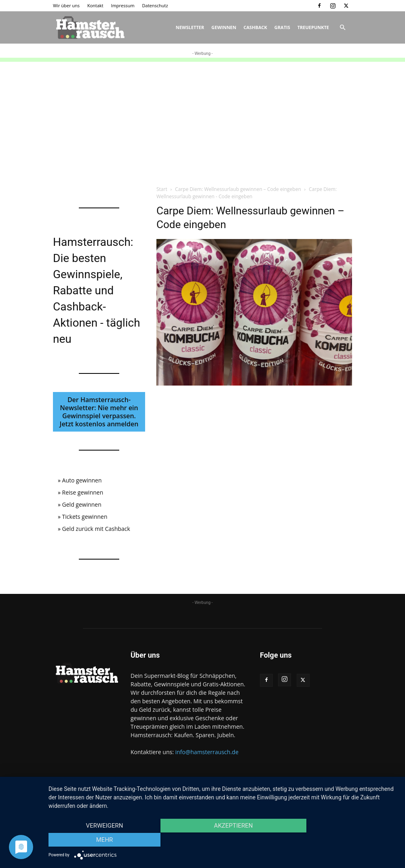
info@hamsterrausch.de (207, 752)
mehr (345, 840)
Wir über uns (66, 5)
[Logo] (89, 27)
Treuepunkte (313, 27)
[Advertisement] (202, 118)
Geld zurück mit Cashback (96, 529)
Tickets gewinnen (85, 517)
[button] (342, 28)
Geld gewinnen (82, 504)
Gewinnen (224, 27)
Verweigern (101, 840)
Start (162, 189)
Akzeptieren (223, 840)
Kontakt (95, 5)
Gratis (282, 27)
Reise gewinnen (83, 492)
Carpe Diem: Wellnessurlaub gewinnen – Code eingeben (238, 189)
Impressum (123, 5)
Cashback (255, 27)
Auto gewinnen (82, 480)
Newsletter (190, 27)
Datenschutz (155, 5)
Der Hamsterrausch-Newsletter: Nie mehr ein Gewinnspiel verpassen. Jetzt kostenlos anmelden (99, 412)
